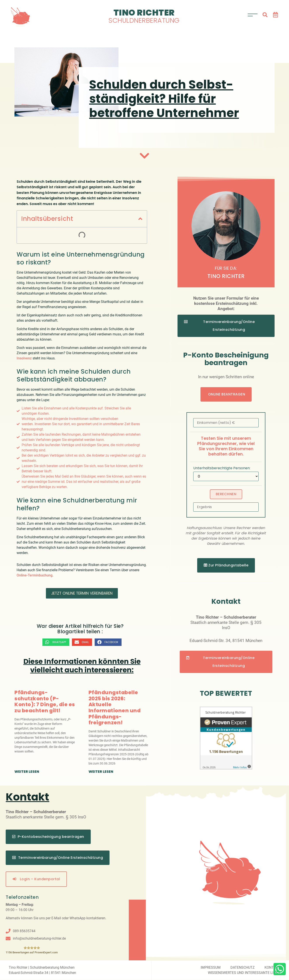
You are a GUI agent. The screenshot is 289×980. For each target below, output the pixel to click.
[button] (265, 15)
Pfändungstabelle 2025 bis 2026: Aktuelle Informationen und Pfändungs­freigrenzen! (115, 707)
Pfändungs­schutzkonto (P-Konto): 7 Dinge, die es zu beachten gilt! (45, 701)
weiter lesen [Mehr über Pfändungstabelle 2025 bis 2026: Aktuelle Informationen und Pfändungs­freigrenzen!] (101, 772)
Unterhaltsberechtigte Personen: (222, 468)
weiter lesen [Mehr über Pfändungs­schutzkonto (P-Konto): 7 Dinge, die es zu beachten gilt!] (27, 772)
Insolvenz (24, 358)
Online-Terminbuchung (35, 575)
